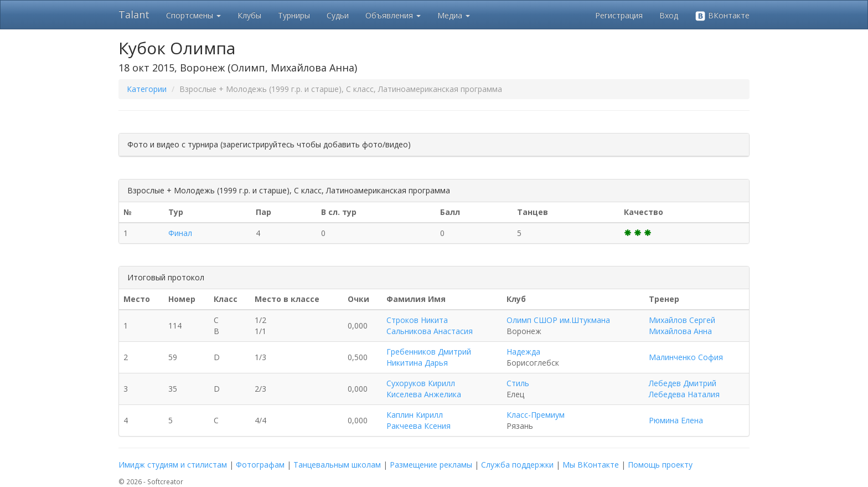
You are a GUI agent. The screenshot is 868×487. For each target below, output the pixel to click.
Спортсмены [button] (193, 15)
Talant (134, 14)
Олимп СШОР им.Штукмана (558, 320)
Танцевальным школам (337, 465)
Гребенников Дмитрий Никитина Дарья (429, 357)
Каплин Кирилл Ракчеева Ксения (418, 420)
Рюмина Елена (676, 420)
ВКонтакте (722, 16)
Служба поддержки (517, 465)
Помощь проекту (660, 465)
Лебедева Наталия (684, 394)
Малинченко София (686, 357)
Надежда (523, 352)
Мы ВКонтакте (591, 465)
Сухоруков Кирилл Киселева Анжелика (424, 389)
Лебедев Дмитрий (683, 383)
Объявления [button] (393, 15)
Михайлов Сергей (682, 320)
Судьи (338, 15)
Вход (669, 15)
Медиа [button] (454, 15)
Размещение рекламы (431, 465)
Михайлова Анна (680, 331)
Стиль (518, 383)
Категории (147, 89)
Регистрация (619, 15)
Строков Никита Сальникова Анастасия (430, 325)
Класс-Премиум (536, 415)
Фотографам (260, 465)
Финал (180, 233)
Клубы (249, 15)
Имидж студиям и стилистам (173, 465)
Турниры (294, 15)
